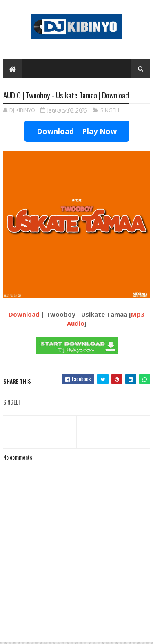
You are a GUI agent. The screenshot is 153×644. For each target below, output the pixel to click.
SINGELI (110, 110)
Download (24, 314)
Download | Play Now (77, 131)
